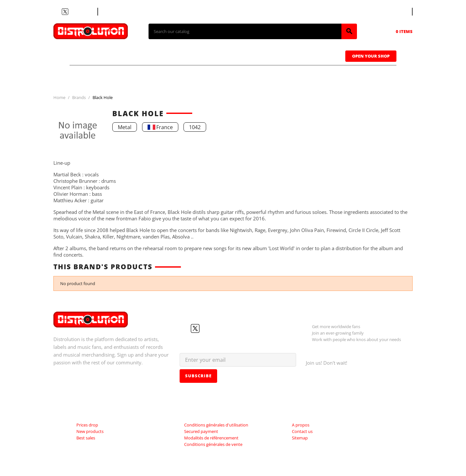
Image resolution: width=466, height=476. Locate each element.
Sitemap (300, 438)
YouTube (73, 12)
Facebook (57, 12)
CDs (137, 55)
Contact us (115, 12)
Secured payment (201, 431)
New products (90, 431)
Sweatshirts (313, 55)
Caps (262, 55)
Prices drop (87, 425)
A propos (301, 425)
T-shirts (94, 55)
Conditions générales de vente (213, 444)
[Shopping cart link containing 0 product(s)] (395, 31)
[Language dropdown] (400, 12)
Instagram (81, 12)
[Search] (245, 31)
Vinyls (178, 55)
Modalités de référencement (211, 438)
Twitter (65, 12)
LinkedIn (88, 12)
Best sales (86, 438)
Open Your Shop (371, 56)
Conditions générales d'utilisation (216, 425)
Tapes (222, 55)
